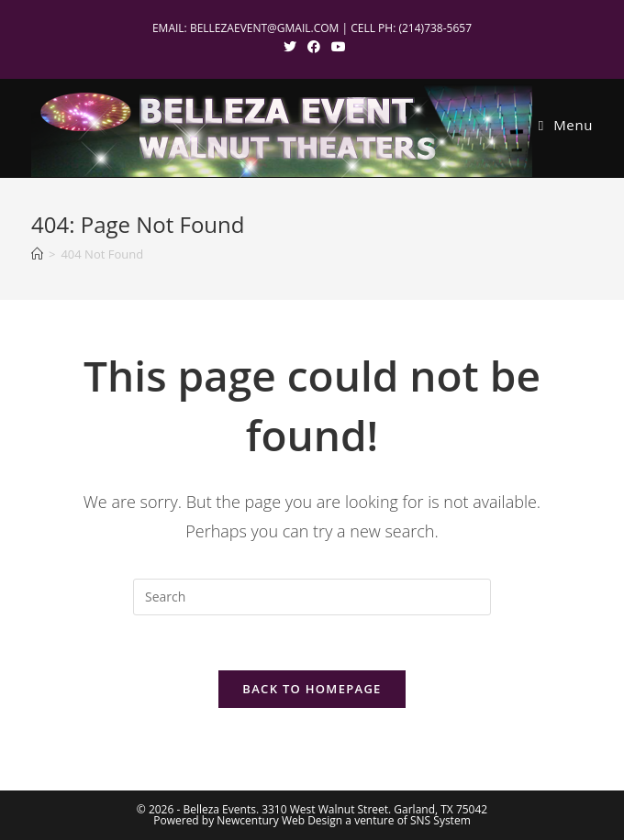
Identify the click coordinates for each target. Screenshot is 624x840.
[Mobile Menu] (566, 125)
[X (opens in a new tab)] (290, 47)
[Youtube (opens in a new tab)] (336, 47)
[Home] (37, 254)
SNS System (440, 820)
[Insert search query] (312, 597)
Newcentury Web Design (279, 820)
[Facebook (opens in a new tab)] (314, 47)
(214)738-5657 (435, 28)
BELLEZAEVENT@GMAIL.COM (265, 28)
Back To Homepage (312, 689)
